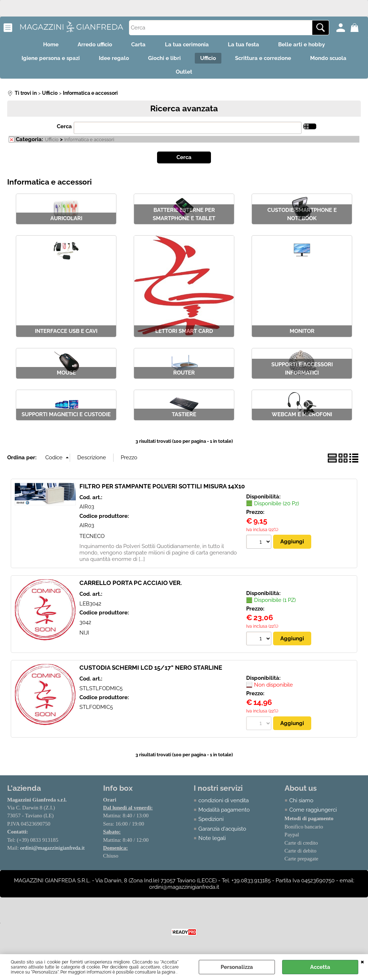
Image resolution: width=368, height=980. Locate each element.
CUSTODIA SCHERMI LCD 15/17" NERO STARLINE (151, 672)
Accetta (320, 967)
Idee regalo (110, 61)
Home (45, 45)
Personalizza (237, 967)
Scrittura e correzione (267, 61)
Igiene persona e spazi (45, 61)
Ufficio (209, 61)
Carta (137, 45)
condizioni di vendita (224, 805)
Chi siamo (301, 805)
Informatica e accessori (89, 145)
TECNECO (92, 541)
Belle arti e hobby (308, 45)
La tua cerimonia (188, 45)
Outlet (184, 76)
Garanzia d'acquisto (223, 833)
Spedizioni (211, 824)
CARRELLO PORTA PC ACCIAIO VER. (131, 587)
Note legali (212, 843)
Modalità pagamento (224, 814)
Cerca (64, 131)
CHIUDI (362, 961)
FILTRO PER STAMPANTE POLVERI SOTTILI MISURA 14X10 (162, 491)
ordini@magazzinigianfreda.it (52, 853)
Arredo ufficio (91, 45)
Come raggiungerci (313, 814)
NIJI (84, 637)
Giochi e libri (163, 61)
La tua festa (247, 45)
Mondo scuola (334, 61)
